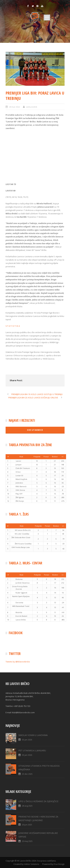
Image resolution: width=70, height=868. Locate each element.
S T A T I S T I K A (13, 326)
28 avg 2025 (27, 806)
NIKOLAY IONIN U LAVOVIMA (33, 735)
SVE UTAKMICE (35, 430)
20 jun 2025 (27, 825)
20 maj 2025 (27, 841)
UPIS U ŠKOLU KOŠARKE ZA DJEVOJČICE (38, 801)
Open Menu (47, 18)
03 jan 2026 (27, 740)
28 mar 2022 (15, 107)
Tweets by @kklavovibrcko (18, 662)
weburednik (32, 107)
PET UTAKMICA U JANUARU (32, 750)
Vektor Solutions (32, 864)
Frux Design (59, 864)
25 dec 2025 (27, 774)
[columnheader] (8, 457)
